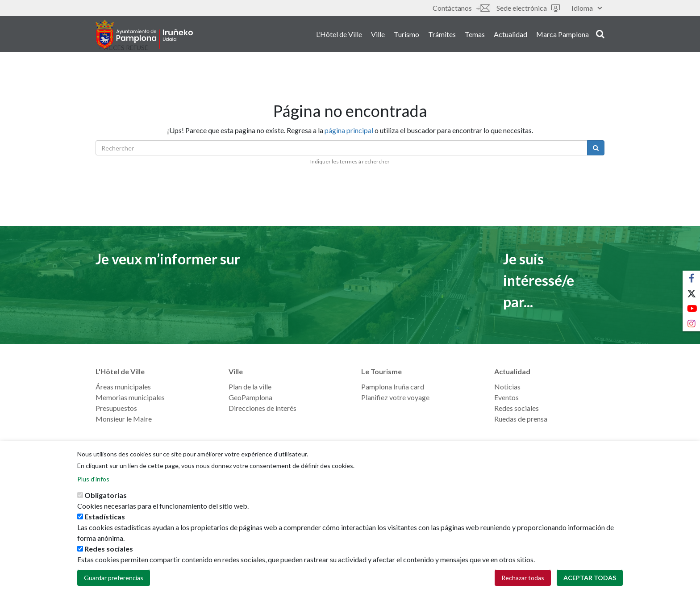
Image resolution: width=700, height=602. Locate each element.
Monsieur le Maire (124, 419)
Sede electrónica (528, 8)
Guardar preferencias (114, 581)
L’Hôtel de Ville (339, 35)
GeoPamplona (250, 397)
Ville (378, 35)
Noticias (507, 387)
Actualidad (510, 35)
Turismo (406, 35)
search (600, 34)
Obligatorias (106, 499)
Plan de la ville (250, 387)
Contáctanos (461, 8)
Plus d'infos (93, 483)
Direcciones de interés (262, 408)
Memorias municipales (130, 397)
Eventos (506, 397)
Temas (475, 35)
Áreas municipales (123, 387)
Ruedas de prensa (521, 419)
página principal (349, 130)
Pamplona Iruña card (393, 387)
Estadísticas (105, 520)
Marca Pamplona (562, 35)
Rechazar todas (523, 581)
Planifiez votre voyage (395, 397)
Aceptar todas (590, 581)
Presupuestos (116, 408)
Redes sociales (517, 408)
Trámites (442, 35)
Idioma (587, 8)
